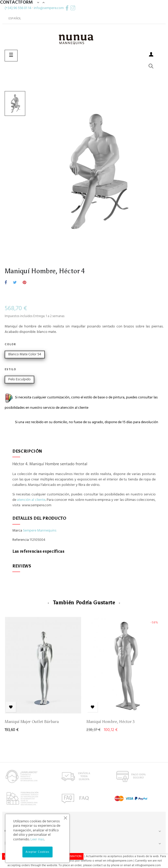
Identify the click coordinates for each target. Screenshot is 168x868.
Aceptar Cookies (37, 852)
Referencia (21, 540)
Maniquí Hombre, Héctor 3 (110, 722)
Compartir (6, 283)
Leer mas (37, 839)
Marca (17, 531)
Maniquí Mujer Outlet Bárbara (32, 722)
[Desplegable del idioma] (13, 19)
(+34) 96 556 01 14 (18, 8)
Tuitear (15, 283)
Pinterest (24, 283)
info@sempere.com (49, 8)
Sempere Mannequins (40, 531)
